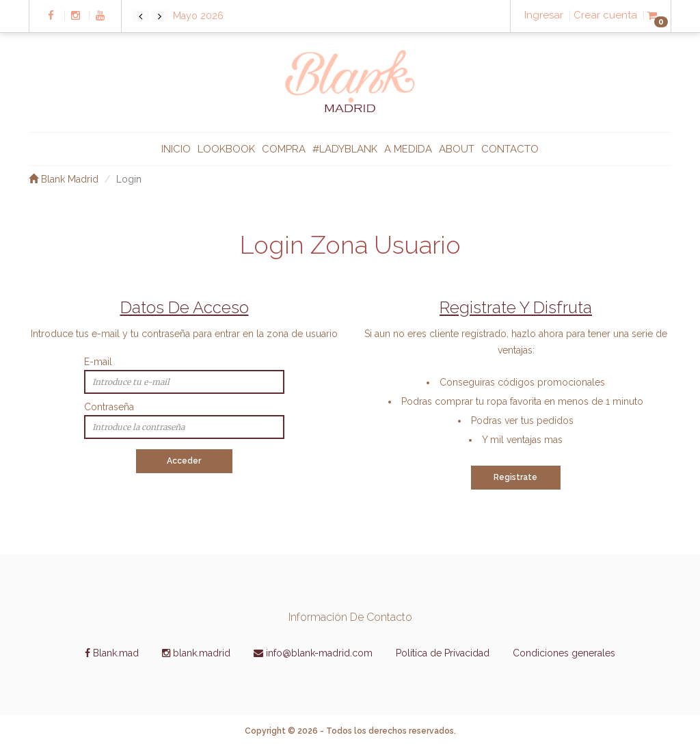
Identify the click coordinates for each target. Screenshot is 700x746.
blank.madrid (196, 653)
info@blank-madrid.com (313, 653)
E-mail (98, 362)
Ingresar (544, 15)
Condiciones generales (564, 653)
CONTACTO (510, 149)
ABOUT (457, 149)
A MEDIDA (408, 149)
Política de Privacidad (443, 653)
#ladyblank (345, 149)
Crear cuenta (605, 15)
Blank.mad (112, 653)
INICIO (176, 149)
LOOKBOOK (226, 149)
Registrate (515, 477)
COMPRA (284, 149)
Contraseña (109, 407)
